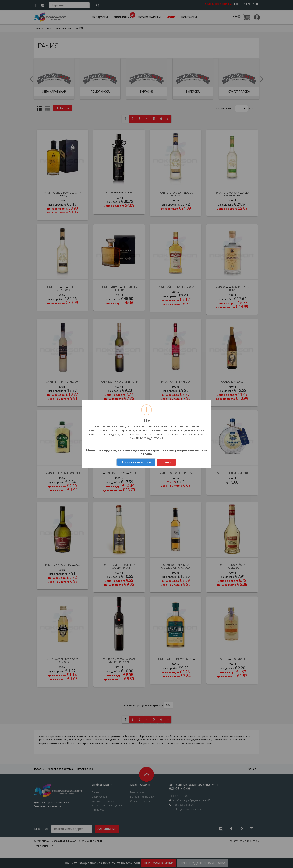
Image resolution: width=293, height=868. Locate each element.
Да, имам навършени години (136, 462)
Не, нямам (166, 462)
